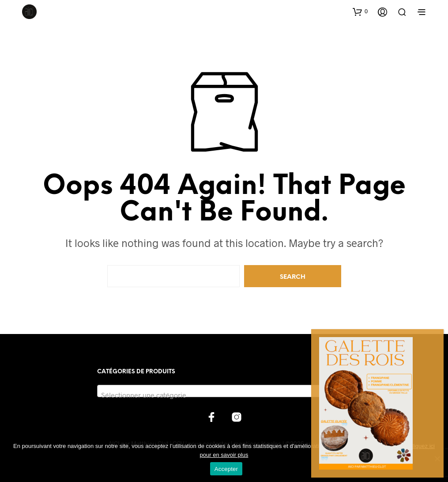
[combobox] (224, 391)
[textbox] (224, 395)
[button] (360, 11)
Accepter (226, 469)
